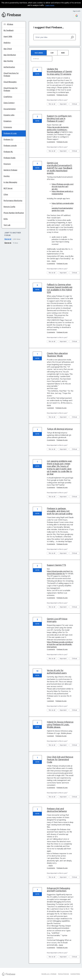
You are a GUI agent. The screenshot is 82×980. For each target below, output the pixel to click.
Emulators (7, 121)
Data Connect (9, 103)
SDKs (6, 219)
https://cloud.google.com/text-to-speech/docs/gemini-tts (60, 573)
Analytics (7, 43)
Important (64, 104)
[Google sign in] (77, 16)
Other (6, 195)
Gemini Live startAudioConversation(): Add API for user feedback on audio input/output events (60, 168)
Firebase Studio (10, 158)
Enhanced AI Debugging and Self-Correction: (58, 890)
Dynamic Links (9, 115)
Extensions (8, 127)
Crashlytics (8, 97)
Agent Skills (8, 37)
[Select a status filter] (42, 59)
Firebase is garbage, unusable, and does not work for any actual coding (60, 511)
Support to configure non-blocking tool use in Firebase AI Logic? (59, 119)
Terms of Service (63, 974)
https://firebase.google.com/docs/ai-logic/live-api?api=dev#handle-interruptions (60, 645)
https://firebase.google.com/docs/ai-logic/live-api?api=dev (63, 187)
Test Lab (7, 225)
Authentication (9, 67)
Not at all (53, 104)
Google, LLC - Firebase (49, 974)
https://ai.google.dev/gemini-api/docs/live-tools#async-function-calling (58, 130)
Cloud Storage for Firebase (11, 89)
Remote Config (9, 207)
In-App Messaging (10, 182)
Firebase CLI (8, 140)
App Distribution (10, 55)
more (54, 261)
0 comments (51, 95)
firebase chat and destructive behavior (57, 810)
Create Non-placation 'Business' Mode (57, 355)
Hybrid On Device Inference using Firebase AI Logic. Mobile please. (60, 725)
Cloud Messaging (10, 82)
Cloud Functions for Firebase (11, 75)
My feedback (9, 30)
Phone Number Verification (14, 213)
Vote (37, 74)
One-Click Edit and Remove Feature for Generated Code (60, 760)
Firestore (7, 164)
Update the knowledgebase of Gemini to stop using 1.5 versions (59, 72)
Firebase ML (8, 152)
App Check (8, 49)
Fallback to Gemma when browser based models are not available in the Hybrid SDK (60, 289)
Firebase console (10, 146)
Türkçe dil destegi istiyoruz (60, 429)
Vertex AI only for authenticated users (57, 672)
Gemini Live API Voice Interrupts (57, 620)
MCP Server (8, 188)
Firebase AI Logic (10, 133)
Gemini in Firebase (10, 170)
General (8, 239)
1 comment (50, 408)
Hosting (7, 176)
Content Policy (75, 974)
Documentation (10, 109)
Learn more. (50, 5)
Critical (76, 104)
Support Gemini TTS (56, 565)
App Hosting (8, 61)
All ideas (10, 24)
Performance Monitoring (13, 201)
